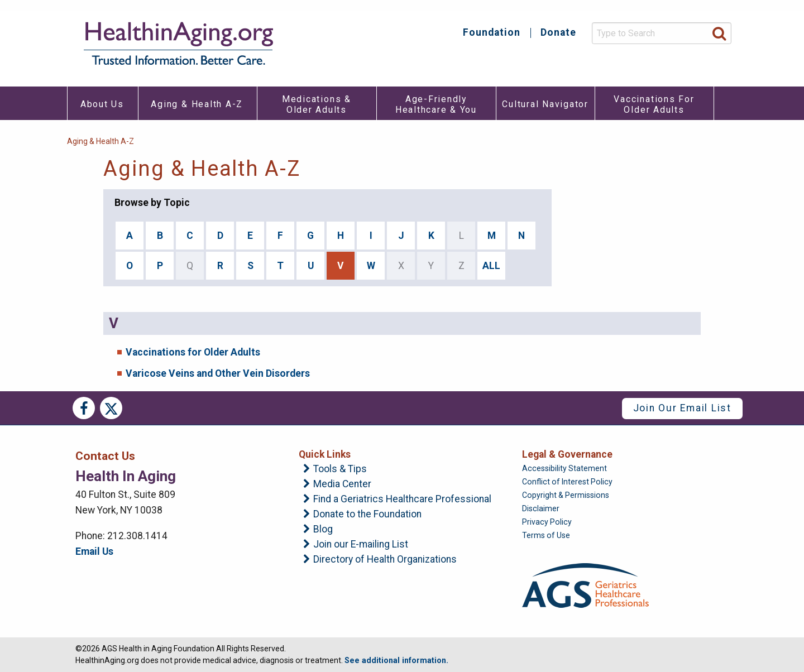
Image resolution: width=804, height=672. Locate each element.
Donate (558, 33)
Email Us (94, 551)
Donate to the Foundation (367, 515)
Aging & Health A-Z (100, 141)
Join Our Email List (682, 408)
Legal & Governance (567, 454)
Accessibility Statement (564, 468)
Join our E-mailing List (361, 545)
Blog (323, 530)
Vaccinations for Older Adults (193, 352)
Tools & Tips (340, 469)
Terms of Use (546, 535)
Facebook (84, 408)
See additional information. (396, 660)
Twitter (111, 408)
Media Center (342, 484)
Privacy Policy (547, 522)
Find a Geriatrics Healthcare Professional (402, 500)
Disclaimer (541, 508)
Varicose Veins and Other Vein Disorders (218, 373)
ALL (491, 266)
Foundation (492, 33)
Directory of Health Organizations (385, 560)
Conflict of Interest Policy (567, 482)
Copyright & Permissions (566, 495)
